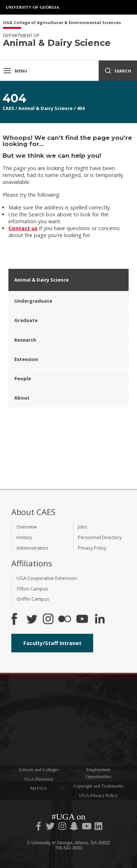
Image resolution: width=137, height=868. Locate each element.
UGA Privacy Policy (98, 796)
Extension (26, 359)
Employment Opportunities (98, 773)
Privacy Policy (92, 548)
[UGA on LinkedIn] (98, 828)
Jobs (83, 527)
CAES (8, 108)
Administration (32, 548)
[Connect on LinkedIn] (100, 620)
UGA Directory (39, 779)
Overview (27, 527)
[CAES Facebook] (14, 620)
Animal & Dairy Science (45, 108)
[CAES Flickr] (65, 620)
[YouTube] (82, 620)
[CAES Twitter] (32, 620)
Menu (15, 71)
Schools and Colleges (39, 770)
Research (25, 340)
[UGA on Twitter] (51, 828)
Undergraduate (33, 301)
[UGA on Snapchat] (74, 828)
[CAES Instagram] (48, 620)
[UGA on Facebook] (39, 828)
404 (81, 108)
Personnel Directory (100, 537)
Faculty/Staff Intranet (52, 643)
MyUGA (39, 788)
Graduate (26, 320)
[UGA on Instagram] (63, 828)
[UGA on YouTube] (87, 828)
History (24, 537)
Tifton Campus (32, 589)
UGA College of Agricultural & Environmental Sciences (62, 23)
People (23, 378)
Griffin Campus (33, 599)
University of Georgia (33, 7)
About (22, 398)
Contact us (23, 228)
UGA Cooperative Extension (47, 578)
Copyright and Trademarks (98, 786)
